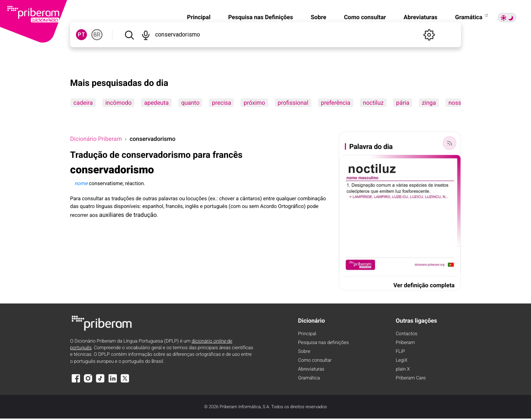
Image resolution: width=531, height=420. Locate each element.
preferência (336, 103)
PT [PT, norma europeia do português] (81, 35)
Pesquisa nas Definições (261, 17)
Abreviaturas (420, 17)
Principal (199, 17)
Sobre (318, 17)
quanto (191, 103)
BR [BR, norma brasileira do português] (97, 35)
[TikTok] (100, 382)
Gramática (472, 17)
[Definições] (429, 35)
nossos (458, 103)
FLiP (400, 352)
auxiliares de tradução (128, 215)
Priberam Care (411, 378)
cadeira (83, 103)
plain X (403, 369)
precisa (221, 103)
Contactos (407, 334)
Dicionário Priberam (96, 139)
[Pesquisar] (129, 35)
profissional (293, 103)
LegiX (402, 360)
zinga (429, 103)
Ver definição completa (424, 285)
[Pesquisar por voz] (146, 35)
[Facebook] (76, 382)
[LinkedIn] (113, 382)
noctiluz (373, 103)
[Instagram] (88, 382)
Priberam (405, 343)
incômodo (119, 103)
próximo (254, 103)
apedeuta (156, 103)
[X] (125, 382)
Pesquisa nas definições (323, 343)
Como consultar (365, 17)
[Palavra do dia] (450, 143)
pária (403, 103)
